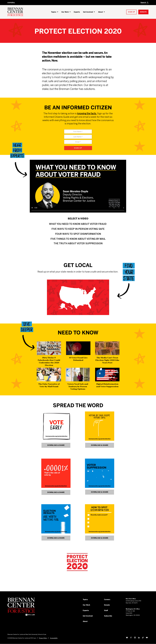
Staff (106, 610)
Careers (107, 600)
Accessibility (54, 638)
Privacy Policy (43, 638)
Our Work (65, 12)
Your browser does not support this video (78, 186)
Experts (77, 12)
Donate (107, 605)
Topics (54, 12)
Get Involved (88, 12)
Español (11, 3)
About (100, 12)
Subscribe (108, 616)
